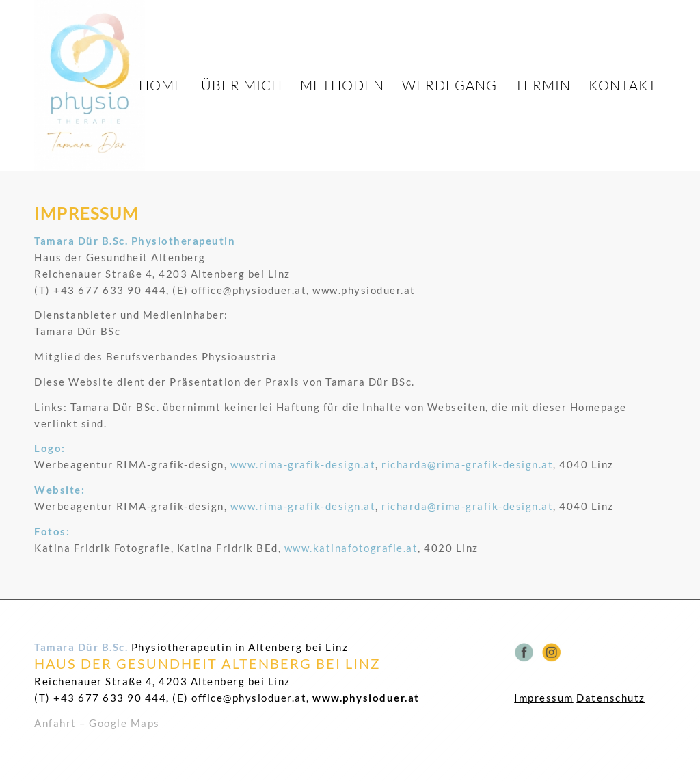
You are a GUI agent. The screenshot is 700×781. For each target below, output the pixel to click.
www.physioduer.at (366, 698)
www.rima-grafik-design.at (303, 464)
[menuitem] (161, 85)
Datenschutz (611, 698)
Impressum (544, 698)
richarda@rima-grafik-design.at (467, 464)
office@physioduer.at (249, 698)
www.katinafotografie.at (351, 548)
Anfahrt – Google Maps (97, 723)
